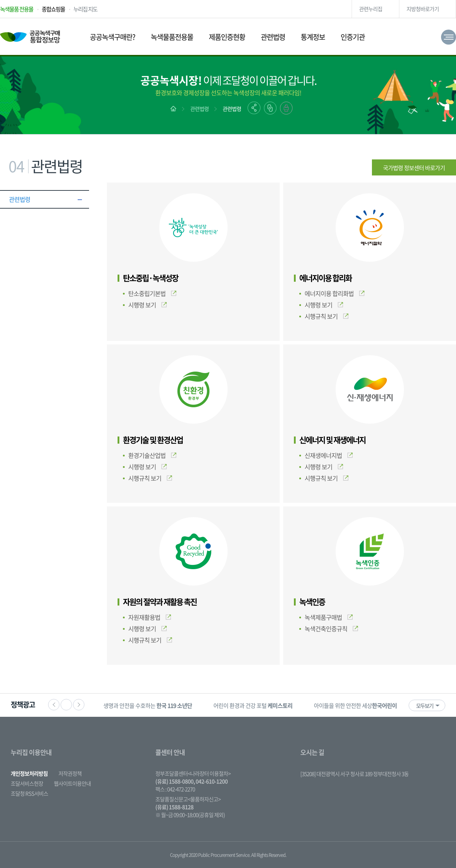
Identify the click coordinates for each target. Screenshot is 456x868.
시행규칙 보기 (327, 316)
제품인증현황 (227, 37)
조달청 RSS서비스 (29, 793)
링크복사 (270, 108)
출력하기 (286, 108)
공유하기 (254, 108)
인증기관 (353, 37)
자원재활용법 (150, 617)
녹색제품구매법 (329, 617)
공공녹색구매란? (112, 37)
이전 (54, 705)
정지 (66, 705)
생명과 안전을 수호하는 (148, 705)
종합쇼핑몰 (53, 9)
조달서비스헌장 (27, 783)
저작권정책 (70, 773)
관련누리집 (371, 9)
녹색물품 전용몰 (17, 9)
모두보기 (425, 706)
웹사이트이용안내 (72, 783)
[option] (148, 705)
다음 (79, 705)
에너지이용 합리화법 (335, 293)
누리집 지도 (85, 9)
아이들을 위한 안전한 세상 (365, 705)
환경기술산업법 (152, 455)
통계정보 (313, 37)
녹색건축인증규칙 (331, 629)
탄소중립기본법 (152, 293)
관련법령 (273, 37)
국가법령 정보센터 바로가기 (414, 168)
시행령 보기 (147, 305)
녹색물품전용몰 (172, 37)
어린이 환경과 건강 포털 (253, 705)
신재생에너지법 (329, 455)
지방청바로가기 (423, 9)
